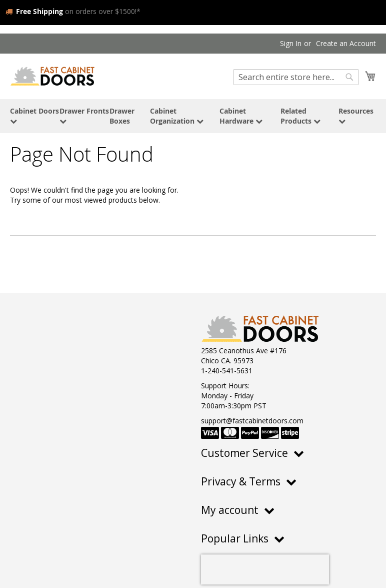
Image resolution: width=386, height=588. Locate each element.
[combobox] (296, 77)
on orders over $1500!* (73, 11)
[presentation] (265, 569)
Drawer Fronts (84, 115)
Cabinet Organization (177, 116)
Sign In (291, 43)
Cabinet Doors (34, 115)
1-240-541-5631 (227, 371)
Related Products (300, 116)
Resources (356, 115)
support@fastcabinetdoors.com (252, 421)
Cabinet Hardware (241, 116)
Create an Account (346, 43)
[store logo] (52, 76)
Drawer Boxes (122, 116)
